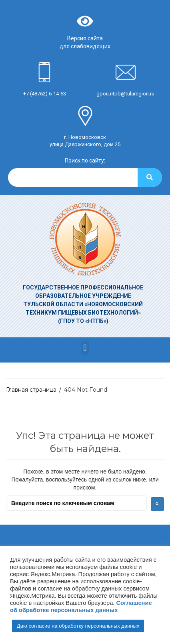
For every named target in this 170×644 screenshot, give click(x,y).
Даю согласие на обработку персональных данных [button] (78, 626)
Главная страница (31, 390)
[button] (85, 348)
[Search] (150, 177)
